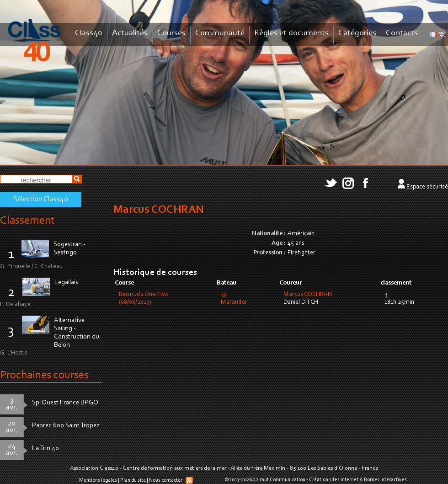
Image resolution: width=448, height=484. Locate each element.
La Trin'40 (45, 449)
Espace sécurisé (427, 187)
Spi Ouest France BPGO (65, 403)
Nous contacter (166, 480)
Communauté (220, 33)
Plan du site (133, 480)
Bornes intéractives (385, 480)
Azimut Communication (279, 480)
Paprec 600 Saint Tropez (66, 426)
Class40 (89, 33)
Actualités (130, 33)
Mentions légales (98, 480)
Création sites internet (334, 480)
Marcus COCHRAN (308, 295)
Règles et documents (291, 33)
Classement (27, 221)
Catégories (357, 33)
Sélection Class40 (41, 199)
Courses (171, 33)
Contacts (402, 33)
